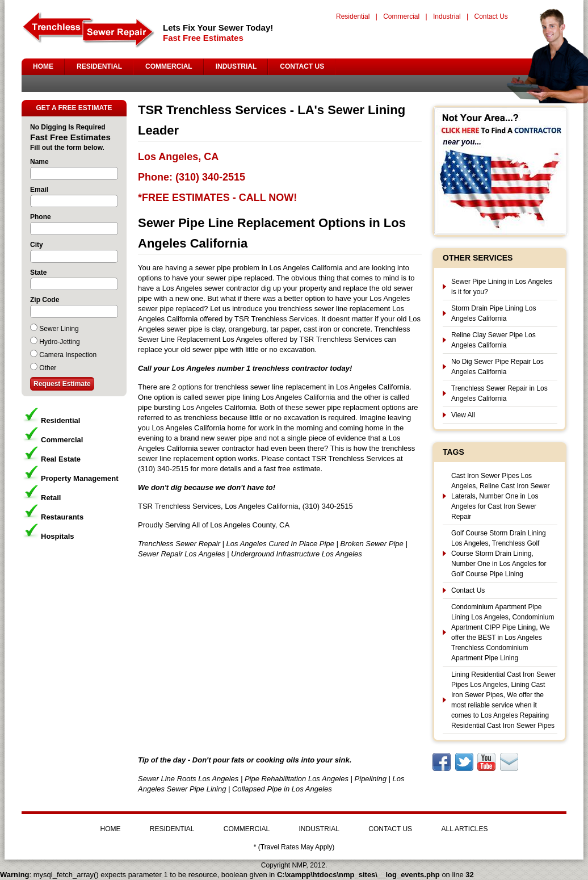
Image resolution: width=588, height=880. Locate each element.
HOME (43, 66)
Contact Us (491, 16)
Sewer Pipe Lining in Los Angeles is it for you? (502, 287)
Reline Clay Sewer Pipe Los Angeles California (493, 340)
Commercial (401, 16)
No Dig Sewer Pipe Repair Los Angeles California (497, 367)
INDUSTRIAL (236, 66)
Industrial (447, 16)
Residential (353, 16)
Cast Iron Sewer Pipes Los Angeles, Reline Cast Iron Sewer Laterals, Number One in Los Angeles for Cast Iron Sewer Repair (500, 496)
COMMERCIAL (169, 66)
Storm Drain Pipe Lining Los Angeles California (493, 313)
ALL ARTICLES (464, 829)
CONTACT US (302, 66)
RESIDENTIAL (99, 66)
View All (463, 415)
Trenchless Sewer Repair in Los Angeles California (499, 393)
